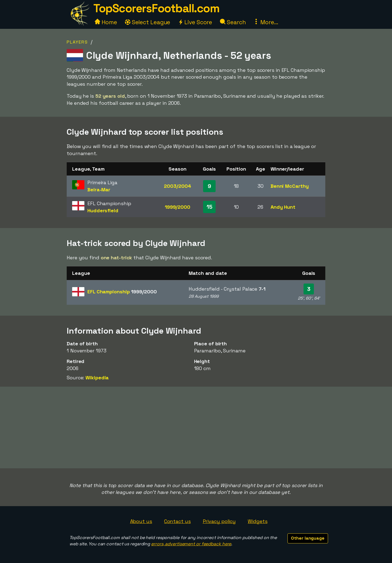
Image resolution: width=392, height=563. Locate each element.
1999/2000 (177, 207)
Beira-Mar (99, 190)
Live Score (195, 22)
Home (106, 22)
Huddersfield (103, 210)
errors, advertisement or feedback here (191, 544)
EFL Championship (122, 292)
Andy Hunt (283, 207)
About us (141, 521)
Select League (148, 22)
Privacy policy (219, 521)
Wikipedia (97, 378)
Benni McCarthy (290, 186)
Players (77, 42)
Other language (308, 538)
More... (266, 22)
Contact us (177, 521)
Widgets (258, 521)
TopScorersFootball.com (156, 8)
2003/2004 (177, 186)
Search (233, 22)
